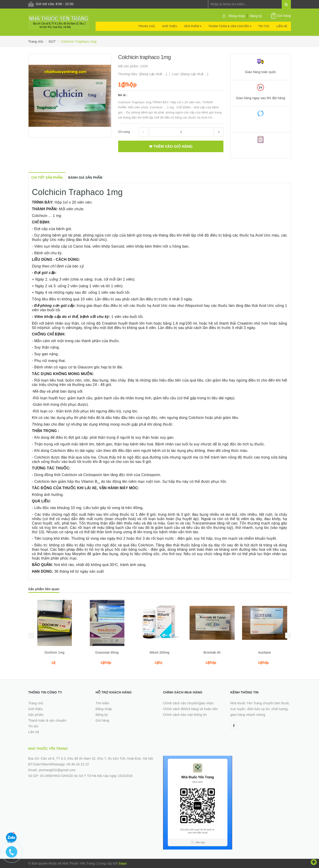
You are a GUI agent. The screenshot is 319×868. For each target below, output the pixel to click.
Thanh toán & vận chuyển (230, 26)
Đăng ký (256, 16)
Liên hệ (282, 26)
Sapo (123, 863)
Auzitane (265, 652)
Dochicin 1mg (54, 652)
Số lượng (124, 132)
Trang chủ (147, 26)
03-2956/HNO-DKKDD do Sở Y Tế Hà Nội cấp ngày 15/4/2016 (86, 776)
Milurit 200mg (160, 652)
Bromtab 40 (212, 652)
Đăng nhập (237, 16)
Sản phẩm (193, 26)
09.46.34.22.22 (78, 764)
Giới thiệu (170, 26)
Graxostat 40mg (107, 652)
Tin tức (264, 26)
